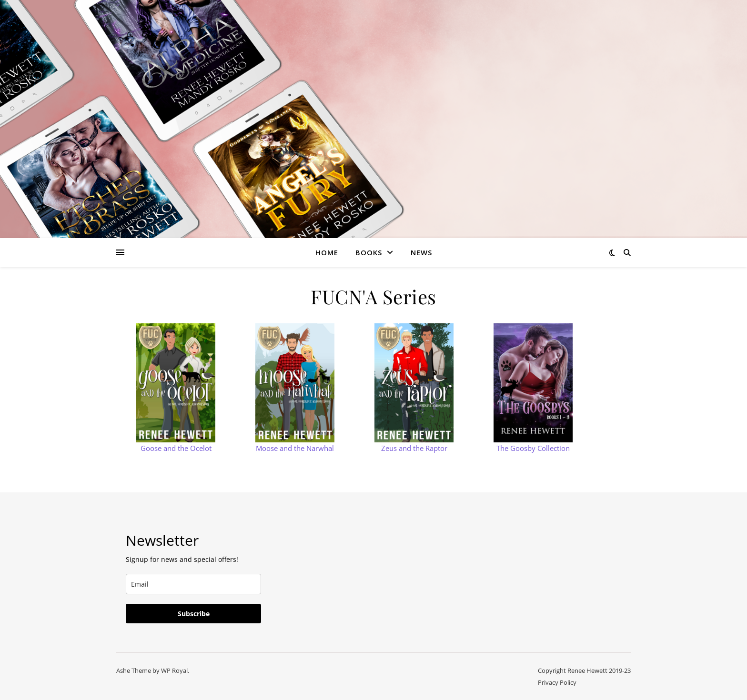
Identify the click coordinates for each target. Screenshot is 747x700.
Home (327, 252)
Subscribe (194, 614)
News (421, 252)
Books (369, 252)
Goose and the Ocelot (176, 448)
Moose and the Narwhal (295, 448)
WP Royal (174, 670)
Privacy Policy (557, 682)
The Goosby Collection (533, 448)
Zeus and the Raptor (414, 448)
